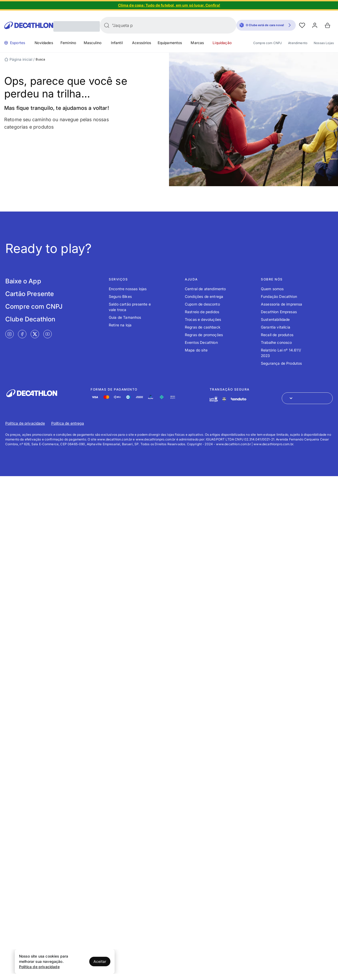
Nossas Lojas (324, 43)
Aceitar (100, 961)
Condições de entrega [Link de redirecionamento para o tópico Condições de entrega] (204, 296)
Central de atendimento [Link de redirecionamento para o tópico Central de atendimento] (205, 289)
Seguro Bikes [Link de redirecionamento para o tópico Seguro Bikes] (120, 296)
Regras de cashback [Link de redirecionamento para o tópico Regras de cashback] (203, 327)
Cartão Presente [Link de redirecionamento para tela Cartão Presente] (30, 294)
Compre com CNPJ (267, 43)
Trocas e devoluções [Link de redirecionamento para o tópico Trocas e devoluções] (203, 319)
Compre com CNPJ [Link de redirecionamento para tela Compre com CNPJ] (34, 306)
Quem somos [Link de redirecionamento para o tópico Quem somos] (272, 289)
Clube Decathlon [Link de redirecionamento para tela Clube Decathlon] (30, 319)
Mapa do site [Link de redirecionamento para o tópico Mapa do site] (196, 350)
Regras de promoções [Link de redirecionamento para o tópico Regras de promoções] (204, 335)
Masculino (93, 43)
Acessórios (142, 43)
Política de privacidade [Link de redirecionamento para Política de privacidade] (25, 423)
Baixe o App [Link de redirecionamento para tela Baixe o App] (23, 281)
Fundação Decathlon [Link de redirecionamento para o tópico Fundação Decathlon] (279, 296)
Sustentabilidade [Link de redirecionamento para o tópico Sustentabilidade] (275, 319)
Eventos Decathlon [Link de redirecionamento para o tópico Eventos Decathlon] (201, 342)
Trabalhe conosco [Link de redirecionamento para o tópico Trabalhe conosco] (276, 342)
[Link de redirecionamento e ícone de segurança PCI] (224, 399)
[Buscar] (107, 25)
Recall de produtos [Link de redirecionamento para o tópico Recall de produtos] (277, 335)
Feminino (68, 43)
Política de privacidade (39, 967)
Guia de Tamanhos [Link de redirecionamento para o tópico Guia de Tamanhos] (125, 317)
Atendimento (298, 43)
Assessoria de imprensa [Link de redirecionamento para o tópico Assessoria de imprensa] (282, 304)
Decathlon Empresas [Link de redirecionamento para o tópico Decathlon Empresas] (279, 312)
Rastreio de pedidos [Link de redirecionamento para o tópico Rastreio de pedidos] (202, 312)
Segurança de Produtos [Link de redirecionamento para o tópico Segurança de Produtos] (281, 363)
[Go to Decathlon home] (29, 25)
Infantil (117, 43)
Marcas (197, 43)
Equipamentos (170, 43)
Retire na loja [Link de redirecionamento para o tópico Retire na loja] (120, 325)
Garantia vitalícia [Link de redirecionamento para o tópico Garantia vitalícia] (276, 327)
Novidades (44, 43)
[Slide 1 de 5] (169, 5)
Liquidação (222, 43)
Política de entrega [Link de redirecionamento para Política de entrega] (68, 423)
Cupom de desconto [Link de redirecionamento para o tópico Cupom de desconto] (202, 304)
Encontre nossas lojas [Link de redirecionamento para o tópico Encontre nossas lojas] (128, 289)
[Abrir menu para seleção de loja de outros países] (307, 398)
